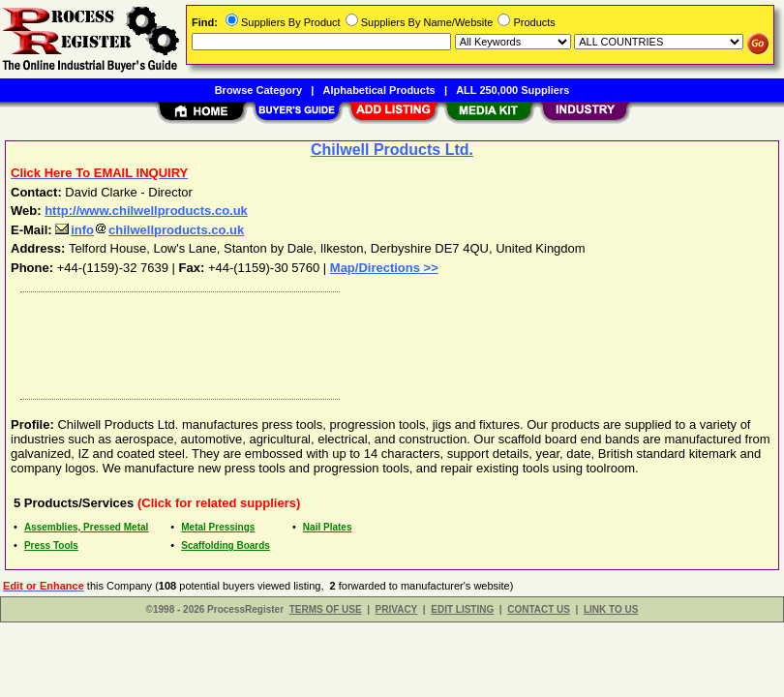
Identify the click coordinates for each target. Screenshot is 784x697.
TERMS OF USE (326, 609)
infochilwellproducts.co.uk (150, 230)
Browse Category (258, 90)
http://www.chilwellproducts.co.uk (146, 211)
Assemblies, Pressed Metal (86, 527)
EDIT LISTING (462, 609)
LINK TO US (611, 609)
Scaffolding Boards (226, 545)
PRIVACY (397, 609)
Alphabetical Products (379, 90)
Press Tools (51, 545)
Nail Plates (328, 527)
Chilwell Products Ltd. (392, 150)
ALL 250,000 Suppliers (513, 90)
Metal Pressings (218, 527)
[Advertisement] (388, 341)
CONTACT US (539, 609)
